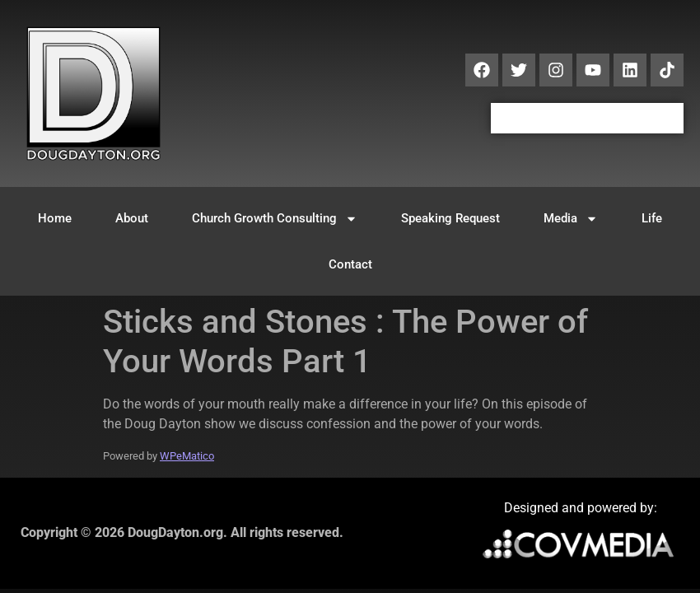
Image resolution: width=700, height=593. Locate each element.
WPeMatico (187, 456)
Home (55, 218)
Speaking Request (450, 218)
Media (571, 219)
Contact (350, 264)
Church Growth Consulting (275, 219)
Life (652, 218)
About (132, 218)
